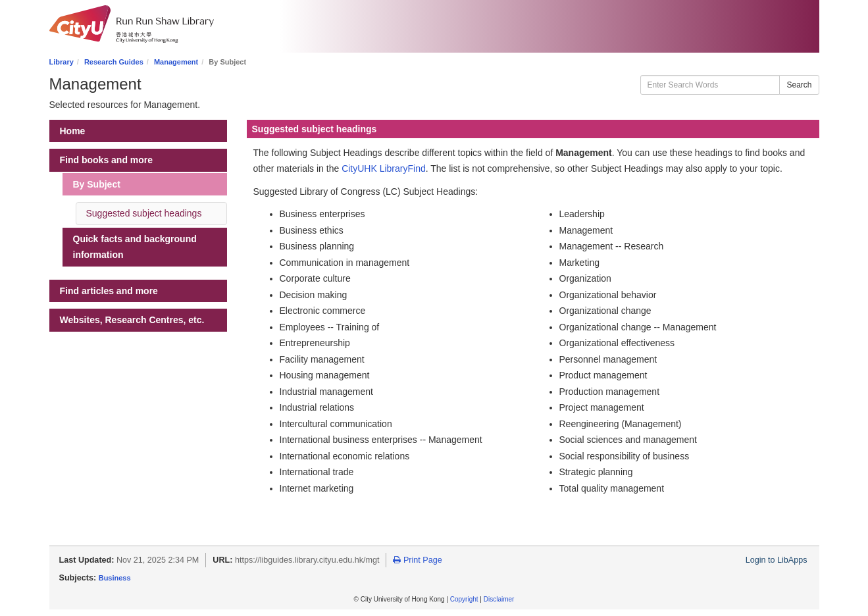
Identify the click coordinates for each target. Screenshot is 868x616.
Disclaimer (499, 599)
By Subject (97, 184)
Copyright (464, 599)
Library (62, 62)
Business (115, 578)
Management (176, 62)
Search (799, 85)
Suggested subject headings (144, 213)
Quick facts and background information (135, 247)
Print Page (417, 560)
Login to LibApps (777, 560)
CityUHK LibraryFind (384, 168)
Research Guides (114, 62)
